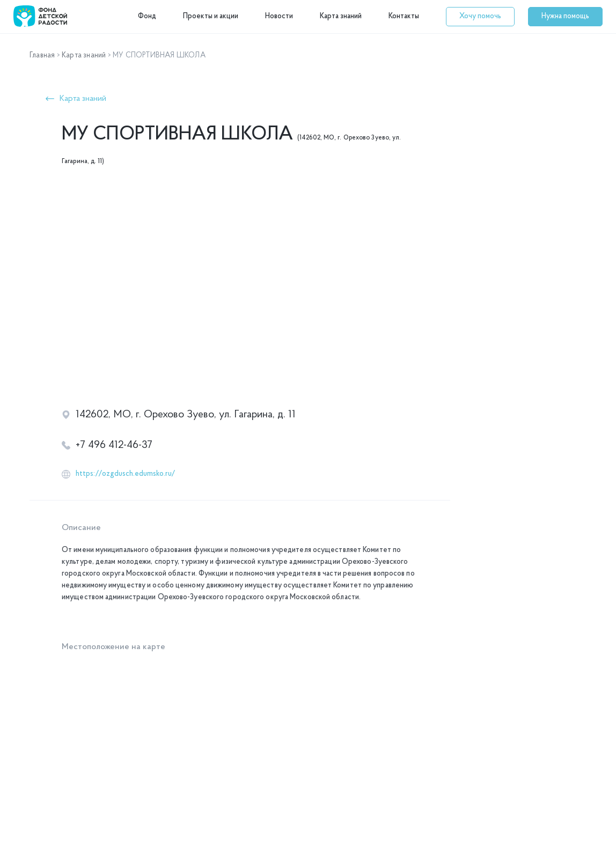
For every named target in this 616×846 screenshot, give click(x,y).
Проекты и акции (211, 16)
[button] (480, 17)
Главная (42, 56)
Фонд (147, 16)
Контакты (404, 16)
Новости (279, 16)
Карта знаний (341, 16)
